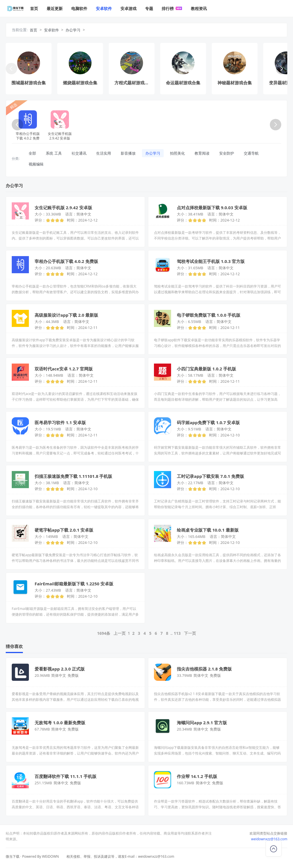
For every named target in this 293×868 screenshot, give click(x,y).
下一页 (190, 633)
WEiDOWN (51, 856)
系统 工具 (54, 153)
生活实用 (104, 153)
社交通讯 (79, 153)
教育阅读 (202, 153)
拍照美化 (177, 153)
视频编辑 (36, 164)
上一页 (120, 633)
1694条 (104, 633)
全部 (32, 153)
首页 (33, 30)
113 (177, 633)
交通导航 (251, 153)
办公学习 (73, 30)
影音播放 (128, 153)
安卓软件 (52, 30)
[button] (282, 69)
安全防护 (227, 153)
